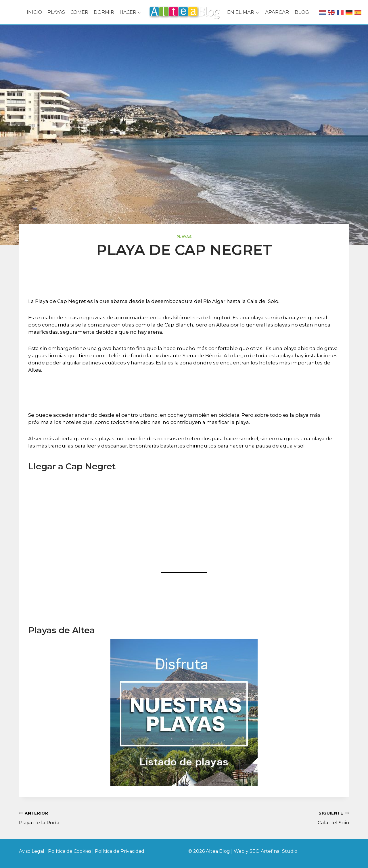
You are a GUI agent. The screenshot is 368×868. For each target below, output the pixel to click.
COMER (79, 12)
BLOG (302, 12)
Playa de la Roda (99, 818)
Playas (184, 237)
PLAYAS (56, 12)
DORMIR (104, 12)
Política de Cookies (70, 851)
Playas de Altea (62, 630)
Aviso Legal (32, 851)
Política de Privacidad (120, 851)
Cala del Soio (269, 818)
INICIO (34, 12)
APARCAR (277, 12)
